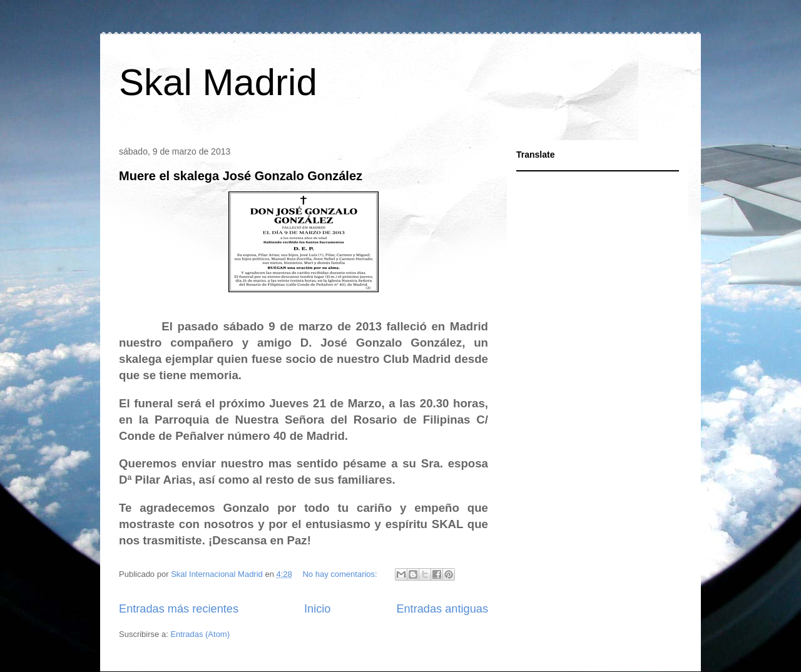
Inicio (317, 609)
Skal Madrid (218, 82)
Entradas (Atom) (200, 634)
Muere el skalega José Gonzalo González (241, 176)
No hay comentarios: (341, 574)
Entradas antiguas (442, 609)
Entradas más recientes (179, 609)
